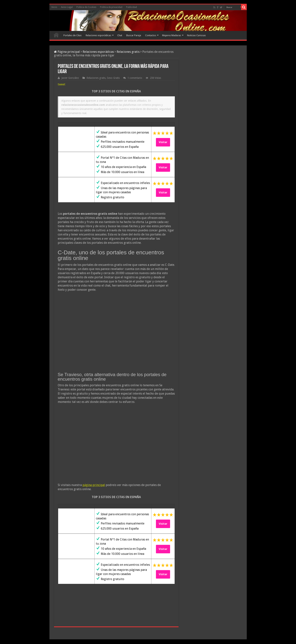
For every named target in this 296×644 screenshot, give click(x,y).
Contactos (151, 35)
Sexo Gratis (113, 78)
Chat (120, 35)
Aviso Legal (67, 7)
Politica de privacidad (111, 7)
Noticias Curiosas (196, 35)
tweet (62, 84)
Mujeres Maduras (172, 35)
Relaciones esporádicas (98, 35)
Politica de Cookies (86, 7)
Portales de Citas (72, 35)
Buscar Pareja (134, 35)
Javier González (70, 78)
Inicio (54, 7)
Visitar (163, 142)
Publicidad (131, 7)
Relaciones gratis (128, 52)
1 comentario (135, 78)
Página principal (67, 52)
